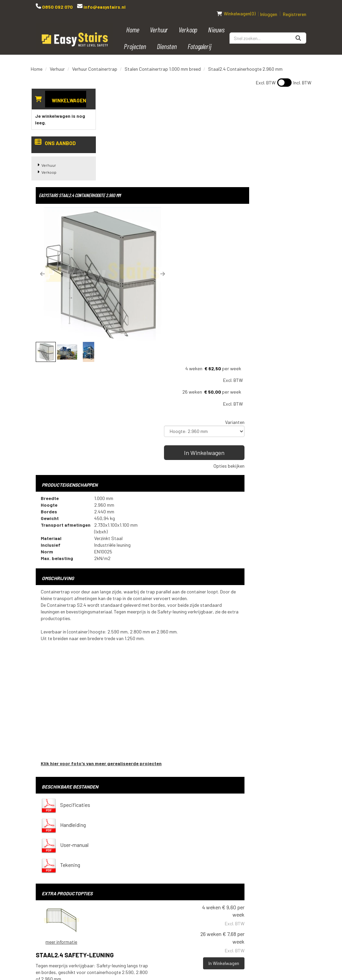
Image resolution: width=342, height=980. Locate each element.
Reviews (161, 913)
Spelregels (165, 845)
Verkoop (188, 23)
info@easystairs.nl (104, 7)
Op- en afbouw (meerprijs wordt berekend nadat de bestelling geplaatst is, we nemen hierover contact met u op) (206, 756)
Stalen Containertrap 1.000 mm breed (163, 62)
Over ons (162, 902)
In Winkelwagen (276, 188)
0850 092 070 (57, 7)
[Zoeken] (298, 31)
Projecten (135, 39)
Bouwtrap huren (217, 822)
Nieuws (217, 23)
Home (133, 23)
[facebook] (251, 825)
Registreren (295, 7)
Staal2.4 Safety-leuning (198, 670)
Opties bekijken (291, 202)
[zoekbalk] (268, 31)
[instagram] (292, 825)
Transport (165, 856)
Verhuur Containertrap (95, 62)
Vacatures (164, 890)
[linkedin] (278, 825)
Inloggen (269, 7)
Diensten (167, 39)
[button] (113, 168)
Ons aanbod (55, 136)
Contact (162, 868)
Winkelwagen (68, 93)
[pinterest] (251, 840)
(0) (236, 7)
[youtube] (265, 825)
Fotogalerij (200, 39)
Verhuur (159, 23)
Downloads (165, 879)
